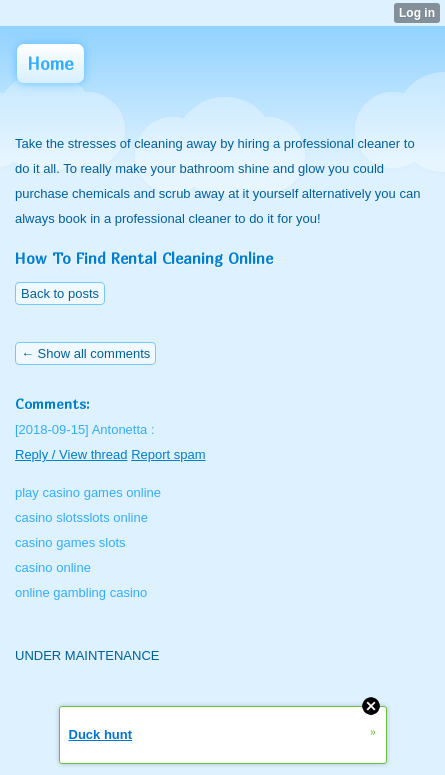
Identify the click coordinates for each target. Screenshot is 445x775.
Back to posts (60, 293)
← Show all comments (85, 353)
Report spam (168, 454)
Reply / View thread (71, 454)
